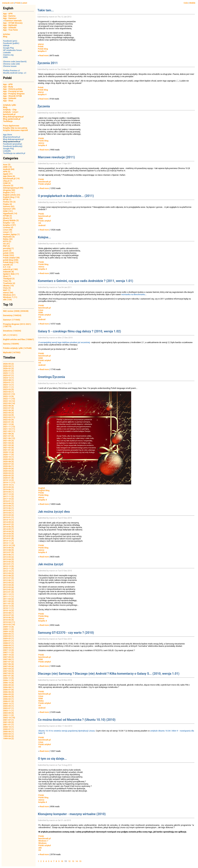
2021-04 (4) (8, 443)
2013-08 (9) (8, 550)
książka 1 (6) (9, 223)
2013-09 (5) (8, 548)
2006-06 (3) (8, 692)
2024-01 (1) (8, 382)
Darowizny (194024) (12, 315)
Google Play (9, 48)
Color (186, 3)
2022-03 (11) (9, 417)
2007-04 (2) (8, 669)
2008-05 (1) (8, 645)
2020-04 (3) (8, 471)
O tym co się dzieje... (52, 759)
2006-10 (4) (8, 683)
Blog (5, 37)
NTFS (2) (7, 241)
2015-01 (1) (8, 517)
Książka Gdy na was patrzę (15, 128)
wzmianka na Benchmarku (133, 294)
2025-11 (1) (8, 373)
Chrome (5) (8, 186)
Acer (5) (7, 165)
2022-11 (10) (9, 399)
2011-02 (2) (8, 601)
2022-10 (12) (9, 401)
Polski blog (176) (11, 262)
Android (42, 225)
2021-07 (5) (8, 436)
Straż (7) (7, 276)
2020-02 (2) (8, 476)
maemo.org (8, 55)
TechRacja (8, 121)
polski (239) (9, 253)
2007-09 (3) (8, 657)
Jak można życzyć (51, 564)
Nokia (41, 701)
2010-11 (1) (8, 608)
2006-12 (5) (8, 678)
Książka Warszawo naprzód (15, 130)
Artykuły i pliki (10, 105)
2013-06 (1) (8, 555)
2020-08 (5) (8, 462)
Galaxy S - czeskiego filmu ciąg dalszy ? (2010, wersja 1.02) (79, 331)
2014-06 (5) (8, 527)
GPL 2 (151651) (10, 335)
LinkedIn (7, 53)
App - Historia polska (13, 89)
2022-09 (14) (9, 403)
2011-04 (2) (8, 599)
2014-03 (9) (8, 534)
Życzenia (44, 106)
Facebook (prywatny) (13, 144)
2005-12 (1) (8, 704)
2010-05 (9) (8, 620)
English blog (44, 490)
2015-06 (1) (8, 508)
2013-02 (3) (8, 562)
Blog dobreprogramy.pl (13, 117)
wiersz (41, 44)
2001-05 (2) (8, 722)
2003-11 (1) (8, 711)
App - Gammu (9, 16)
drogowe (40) (9, 190)
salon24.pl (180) (11, 269)
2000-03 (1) (8, 734)
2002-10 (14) (9, 718)
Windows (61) (9, 295)
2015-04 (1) (8, 513)
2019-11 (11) (9, 482)
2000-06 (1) (8, 732)
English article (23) (12, 195)
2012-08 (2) (8, 576)
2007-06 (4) (8, 664)
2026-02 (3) (8, 368)
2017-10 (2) (8, 499)
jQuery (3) (8, 218)
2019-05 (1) (8, 492)
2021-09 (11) (9, 431)
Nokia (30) (8, 239)
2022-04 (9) (8, 415)
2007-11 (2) (8, 652)
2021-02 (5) (8, 448)
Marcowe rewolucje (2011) (56, 157)
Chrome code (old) (11, 64)
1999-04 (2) (8, 739)
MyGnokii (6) (9, 237)
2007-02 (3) (8, 673)
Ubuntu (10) (8, 286)
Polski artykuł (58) (11, 258)
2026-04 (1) (8, 366)
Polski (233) (9, 255)
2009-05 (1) (8, 634)
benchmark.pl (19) (11, 179)
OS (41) (6, 244)
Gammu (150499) (11, 344)
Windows (42, 843)
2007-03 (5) (8, 671)
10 (62, 861)
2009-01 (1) (8, 641)
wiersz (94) (8, 293)
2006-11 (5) (8, 680)
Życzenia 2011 (48, 63)
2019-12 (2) (8, 480)
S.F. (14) (7, 267)
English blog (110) (11, 197)
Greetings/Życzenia (51, 377)
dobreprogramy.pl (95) (13, 188)
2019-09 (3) (8, 487)
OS (40, 223)
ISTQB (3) (7, 216)
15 (80, 861)
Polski (18, 3)
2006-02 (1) (8, 699)
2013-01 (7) (8, 564)
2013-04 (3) (8, 559)
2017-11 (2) (8, 496)
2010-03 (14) (9, 624)
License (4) (8, 227)
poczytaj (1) (8, 248)
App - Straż (8, 101)
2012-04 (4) (8, 585)
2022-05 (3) (8, 413)
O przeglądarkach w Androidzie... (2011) (66, 196)
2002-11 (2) (8, 715)
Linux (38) (8, 230)
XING (5, 57)
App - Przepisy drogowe (14, 94)
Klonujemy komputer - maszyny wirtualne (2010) (72, 814)
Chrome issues (10, 66)
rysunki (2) (8, 265)
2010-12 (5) (8, 606)
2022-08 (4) (8, 406)
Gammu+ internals (13, 21)
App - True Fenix (10, 30)
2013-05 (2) (8, 557)
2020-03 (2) (8, 473)
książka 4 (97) (9, 225)
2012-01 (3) (8, 592)
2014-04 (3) (8, 531)
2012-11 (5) (8, 569)
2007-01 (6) (8, 676)
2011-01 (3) (8, 604)
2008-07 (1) (8, 643)
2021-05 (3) (8, 441)
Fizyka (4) (8, 204)
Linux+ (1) (8, 232)
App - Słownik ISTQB (12, 96)
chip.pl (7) (8, 181)
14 (77, 861)
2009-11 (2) (8, 629)
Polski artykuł (45, 184)
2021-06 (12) (9, 438)
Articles (7, 34)
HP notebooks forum (12, 50)
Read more (44, 56)
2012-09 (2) (8, 573)
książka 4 (42, 51)
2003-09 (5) (8, 713)
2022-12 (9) (8, 396)
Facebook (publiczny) (13, 146)
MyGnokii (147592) (12, 352)
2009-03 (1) (8, 636)
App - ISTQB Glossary (13, 23)
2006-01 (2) (8, 701)
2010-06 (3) (8, 617)
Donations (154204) (12, 331)
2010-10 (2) (8, 611)
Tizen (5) (7, 281)
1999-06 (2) (8, 736)
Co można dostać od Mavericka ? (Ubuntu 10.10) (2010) (77, 720)
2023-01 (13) (9, 394)
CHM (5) (7, 183)
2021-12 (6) (8, 424)
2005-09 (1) (8, 706)
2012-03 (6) (8, 587)
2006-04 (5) (8, 697)
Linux (41, 310)
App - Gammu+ (10, 18)
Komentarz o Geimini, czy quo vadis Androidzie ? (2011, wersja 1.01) (86, 281)
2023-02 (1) (8, 392)
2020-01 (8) (8, 478)
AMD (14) (7, 167)
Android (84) (9, 169)
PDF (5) (6, 246)
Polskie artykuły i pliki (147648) (17, 348)
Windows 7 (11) (10, 297)
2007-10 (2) (8, 655)
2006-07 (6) (8, 690)
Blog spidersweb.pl (12, 119)
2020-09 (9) (8, 459)
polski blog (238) (11, 260)
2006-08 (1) (8, 687)
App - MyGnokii (10, 25)
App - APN (8, 14)
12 (69, 861)
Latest (24, 3)
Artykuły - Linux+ (11, 112)
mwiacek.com (8, 3)
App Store (8, 135)
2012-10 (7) (8, 571)
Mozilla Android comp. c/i (15, 73)
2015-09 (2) (8, 503)
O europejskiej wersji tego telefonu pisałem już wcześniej (64, 342)
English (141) (9, 192)
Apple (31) (8, 174)
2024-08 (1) (8, 380)
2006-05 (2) (8, 694)
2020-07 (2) (8, 464)
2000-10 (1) (8, 727)
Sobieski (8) (9, 272)
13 (73, 861)
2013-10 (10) (9, 545)
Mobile (193, 3)
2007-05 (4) (8, 666)
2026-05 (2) (8, 364)
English (42, 488)
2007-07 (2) (8, 662)
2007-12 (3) (8, 650)
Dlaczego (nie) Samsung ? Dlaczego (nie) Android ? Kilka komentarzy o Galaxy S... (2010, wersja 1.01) (109, 674)
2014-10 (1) (8, 520)
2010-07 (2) (8, 615)
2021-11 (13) (9, 427)
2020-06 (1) (8, 466)
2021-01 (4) (8, 450)
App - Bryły (8, 87)
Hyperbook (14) (10, 213)
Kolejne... (44, 237)
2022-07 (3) (8, 408)
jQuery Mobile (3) (11, 220)
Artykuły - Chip (10, 110)
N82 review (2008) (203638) (16, 311)
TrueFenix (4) (9, 283)
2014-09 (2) (8, 522)
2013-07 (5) (8, 552)
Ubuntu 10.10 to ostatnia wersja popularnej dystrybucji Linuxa (67, 731)
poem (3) (7, 251)
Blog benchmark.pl (12, 137)
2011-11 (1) (8, 597)
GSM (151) (8, 211)
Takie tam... (46, 10)
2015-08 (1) (8, 506)
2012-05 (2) (8, 583)
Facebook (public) (11, 43)
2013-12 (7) (8, 541)
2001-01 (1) (8, 725)
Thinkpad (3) (9, 279)
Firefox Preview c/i (11, 71)
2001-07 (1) (8, 720)
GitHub (6, 46)
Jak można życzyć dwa (54, 512)
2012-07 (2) (8, 578)
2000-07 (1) (8, 729)
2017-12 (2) (8, 494)
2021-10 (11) (9, 429)
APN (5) (7, 172)
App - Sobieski (10, 28)
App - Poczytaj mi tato (13, 91)
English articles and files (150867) (18, 339)
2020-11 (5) (8, 455)
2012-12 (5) (8, 566)
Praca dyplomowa (11, 126)
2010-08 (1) (8, 613)
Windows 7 (43, 841)
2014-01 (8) (8, 538)
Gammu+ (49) (9, 209)
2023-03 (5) (8, 389)
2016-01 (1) (8, 501)
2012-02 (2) (8, 590)
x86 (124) (7, 300)
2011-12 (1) (8, 594)
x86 (40, 848)
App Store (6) (9, 176)
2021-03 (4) (8, 445)
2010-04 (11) (9, 622)
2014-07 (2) (8, 524)
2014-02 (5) (8, 536)
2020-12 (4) (8, 452)
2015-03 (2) (8, 515)
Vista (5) (7, 288)
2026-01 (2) (8, 371)
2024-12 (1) (8, 378)
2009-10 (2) (8, 631)
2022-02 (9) (8, 420)
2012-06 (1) (8, 580)
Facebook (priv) (10, 41)
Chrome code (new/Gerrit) (15, 62)
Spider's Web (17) (11, 274)
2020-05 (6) (8, 469)
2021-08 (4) (8, 434)
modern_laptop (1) (11, 234)
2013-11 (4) (8, 543)
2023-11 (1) (8, 387)
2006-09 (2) (8, 685)
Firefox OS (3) (9, 202)
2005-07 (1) (8, 708)
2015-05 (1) (8, 510)
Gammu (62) (9, 206)
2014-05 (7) (8, 529)
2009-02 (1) (8, 638)
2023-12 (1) (8, 385)
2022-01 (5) (8, 422)
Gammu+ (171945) (12, 320)
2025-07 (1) (8, 375)
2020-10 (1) (8, 457)
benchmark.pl (9, 114)
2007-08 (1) (8, 659)
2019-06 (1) (8, 489)
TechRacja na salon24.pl (14, 153)
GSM (41, 218)
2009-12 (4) (8, 627)
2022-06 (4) (8, 410)
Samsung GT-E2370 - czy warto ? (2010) (66, 633)
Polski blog (43, 49)
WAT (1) (7, 290)
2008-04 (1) (8, 648)
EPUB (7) (7, 199)
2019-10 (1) (8, 485)
